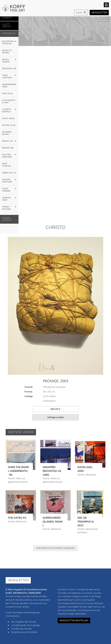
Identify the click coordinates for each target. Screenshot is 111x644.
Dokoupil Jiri (9, 69)
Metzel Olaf (9, 125)
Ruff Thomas (7, 165)
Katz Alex (8, 94)
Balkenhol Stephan (9, 42)
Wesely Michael (9, 207)
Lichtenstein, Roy (9, 101)
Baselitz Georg (7, 52)
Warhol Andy (9, 198)
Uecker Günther (9, 180)
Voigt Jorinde (9, 189)
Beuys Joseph (9, 60)
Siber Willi (9, 173)
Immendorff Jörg (9, 85)
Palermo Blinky (7, 133)
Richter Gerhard (9, 155)
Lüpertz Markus (9, 110)
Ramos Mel (8, 148)
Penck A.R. (9, 141)
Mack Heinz (8, 118)
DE (103, 19)
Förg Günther (9, 76)
